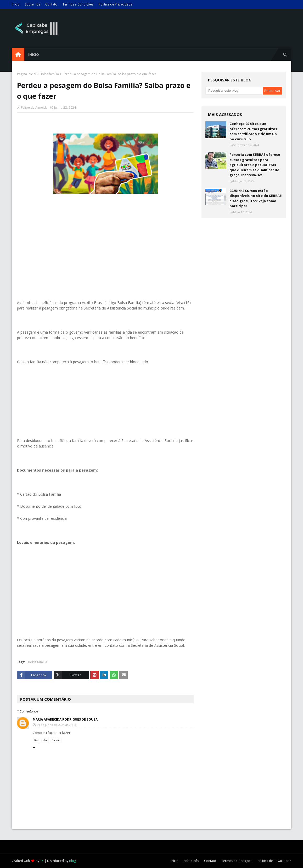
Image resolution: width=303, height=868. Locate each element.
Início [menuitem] (34, 54)
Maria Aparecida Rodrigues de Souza (65, 719)
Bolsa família (49, 74)
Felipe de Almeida (34, 107)
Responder (41, 740)
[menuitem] (18, 54)
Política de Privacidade (116, 4)
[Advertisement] (105, 247)
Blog (72, 861)
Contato (51, 4)
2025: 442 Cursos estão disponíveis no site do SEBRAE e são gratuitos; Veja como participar (256, 198)
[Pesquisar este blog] (234, 91)
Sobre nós (32, 4)
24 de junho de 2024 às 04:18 (56, 725)
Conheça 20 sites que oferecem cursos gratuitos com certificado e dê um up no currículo (253, 131)
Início (16, 4)
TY (42, 861)
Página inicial (27, 74)
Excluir (56, 740)
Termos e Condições (78, 4)
